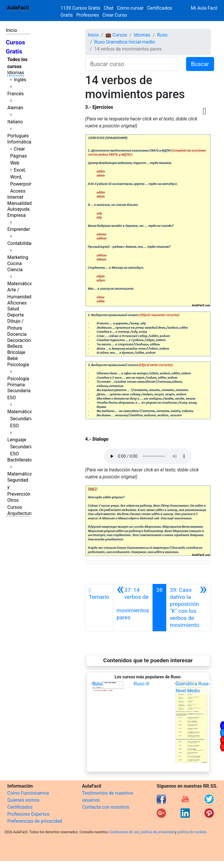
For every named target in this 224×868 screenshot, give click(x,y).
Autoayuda (18, 209)
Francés (15, 94)
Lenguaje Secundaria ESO (20, 447)
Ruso (162, 35)
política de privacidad (157, 832)
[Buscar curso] (131, 64)
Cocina (14, 263)
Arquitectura (20, 513)
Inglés (20, 80)
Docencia (17, 334)
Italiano (15, 122)
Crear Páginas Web (19, 156)
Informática (19, 142)
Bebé (13, 358)
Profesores (87, 15)
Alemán (15, 108)
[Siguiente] (188, 608)
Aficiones (17, 303)
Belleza (15, 346)
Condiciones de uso (124, 832)
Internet (15, 197)
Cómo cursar (130, 8)
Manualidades (22, 203)
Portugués (18, 136)
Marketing (18, 257)
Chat (109, 8)
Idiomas (16, 73)
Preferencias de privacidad (35, 821)
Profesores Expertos (28, 814)
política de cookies (192, 832)
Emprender (19, 229)
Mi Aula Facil (204, 8)
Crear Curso (115, 15)
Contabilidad (20, 243)
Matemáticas (21, 284)
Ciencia (15, 270)
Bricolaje (16, 352)
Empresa (16, 215)
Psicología (18, 365)
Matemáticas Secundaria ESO (21, 419)
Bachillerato (20, 460)
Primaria (16, 385)
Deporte (16, 315)
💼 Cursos (116, 35)
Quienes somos (23, 800)
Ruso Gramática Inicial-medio (125, 42)
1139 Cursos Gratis (81, 8)
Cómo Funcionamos (28, 793)
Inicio (11, 30)
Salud (13, 309)
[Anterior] (133, 608)
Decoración (19, 340)
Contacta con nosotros (106, 807)
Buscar (200, 64)
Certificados (20, 807)
